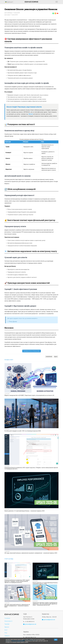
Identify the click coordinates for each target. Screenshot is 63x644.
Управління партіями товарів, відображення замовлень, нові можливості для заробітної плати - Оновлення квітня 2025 (45, 604)
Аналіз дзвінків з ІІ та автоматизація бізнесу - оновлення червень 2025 (25, 511)
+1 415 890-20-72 (30, 621)
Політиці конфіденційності (18, 641)
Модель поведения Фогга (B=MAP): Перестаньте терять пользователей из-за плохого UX (29, 395)
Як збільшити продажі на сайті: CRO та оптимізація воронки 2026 (23, 431)
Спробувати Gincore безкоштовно (32, 351)
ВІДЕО (56, 357)
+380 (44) (28, 636)
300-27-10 (33, 636)
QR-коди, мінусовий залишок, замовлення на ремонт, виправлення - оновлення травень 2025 (31, 553)
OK (56, 640)
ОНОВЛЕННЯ (49, 357)
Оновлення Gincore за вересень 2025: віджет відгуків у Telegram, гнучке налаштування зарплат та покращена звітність (31, 468)
